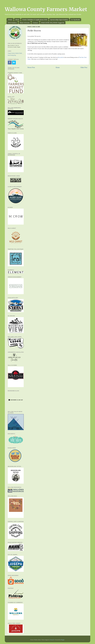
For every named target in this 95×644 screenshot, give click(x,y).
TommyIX (52, 640)
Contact (35, 23)
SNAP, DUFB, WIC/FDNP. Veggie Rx (53, 23)
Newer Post (31, 67)
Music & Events (25, 23)
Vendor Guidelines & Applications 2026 (35, 20)
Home (10, 20)
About (17, 20)
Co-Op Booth (75, 20)
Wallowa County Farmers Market (46, 9)
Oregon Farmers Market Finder (15, 53)
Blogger (63, 640)
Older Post (84, 67)
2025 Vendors (12, 23)
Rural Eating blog (12, 55)
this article (61, 57)
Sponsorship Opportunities (59, 20)
